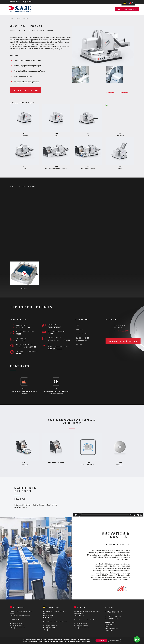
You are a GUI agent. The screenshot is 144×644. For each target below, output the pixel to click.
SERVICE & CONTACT (124, 9)
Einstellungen (29, 642)
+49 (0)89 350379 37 (51, 626)
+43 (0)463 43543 (27, 2)
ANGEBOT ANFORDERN (26, 90)
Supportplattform (110, 622)
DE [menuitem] (126, 3)
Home (12, 19)
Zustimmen (100, 640)
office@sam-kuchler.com (18, 628)
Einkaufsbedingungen (112, 628)
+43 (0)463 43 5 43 (81, 624)
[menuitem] (125, 3)
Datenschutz (109, 630)
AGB (107, 626)
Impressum (109, 624)
